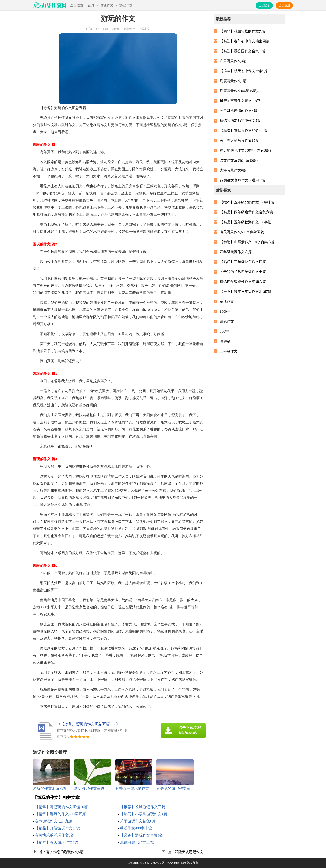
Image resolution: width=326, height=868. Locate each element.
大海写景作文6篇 (233, 170)
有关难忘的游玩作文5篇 (65, 852)
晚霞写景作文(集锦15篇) (239, 91)
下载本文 (144, 29)
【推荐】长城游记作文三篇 (143, 807)
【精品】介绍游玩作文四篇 (57, 828)
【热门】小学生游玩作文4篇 (144, 814)
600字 (224, 331)
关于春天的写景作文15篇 (239, 140)
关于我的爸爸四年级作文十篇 (243, 272)
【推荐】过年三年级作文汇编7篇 (246, 292)
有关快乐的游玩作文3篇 (55, 835)
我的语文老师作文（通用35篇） (245, 180)
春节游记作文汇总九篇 (54, 821)
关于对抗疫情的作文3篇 (238, 111)
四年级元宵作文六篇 (236, 252)
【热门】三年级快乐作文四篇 (243, 262)
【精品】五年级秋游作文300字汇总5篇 (248, 222)
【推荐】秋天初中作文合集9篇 (244, 71)
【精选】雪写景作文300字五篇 (244, 131)
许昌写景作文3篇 (233, 61)
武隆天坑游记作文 (189, 852)
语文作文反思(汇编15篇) (239, 160)
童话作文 (227, 302)
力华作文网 (158, 863)
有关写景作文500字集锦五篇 (242, 232)
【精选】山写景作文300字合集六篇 (247, 242)
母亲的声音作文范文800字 (240, 101)
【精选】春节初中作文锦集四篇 (245, 41)
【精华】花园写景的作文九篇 (243, 31)
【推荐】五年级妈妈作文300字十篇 (247, 202)
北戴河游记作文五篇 (137, 842)
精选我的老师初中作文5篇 (240, 121)
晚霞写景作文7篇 (233, 81)
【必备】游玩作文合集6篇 (142, 835)
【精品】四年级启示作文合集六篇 (246, 212)
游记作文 (126, 5)
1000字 (225, 311)
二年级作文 (229, 351)
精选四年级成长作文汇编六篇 (243, 282)
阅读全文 (130, 29)
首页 (91, 5)
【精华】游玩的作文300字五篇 (60, 814)
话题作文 (107, 5)
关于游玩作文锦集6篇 (138, 821)
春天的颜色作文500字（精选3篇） (246, 150)
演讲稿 (225, 341)
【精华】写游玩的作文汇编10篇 (61, 807)
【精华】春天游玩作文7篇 (57, 842)
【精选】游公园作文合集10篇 (243, 51)
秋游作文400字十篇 (136, 828)
